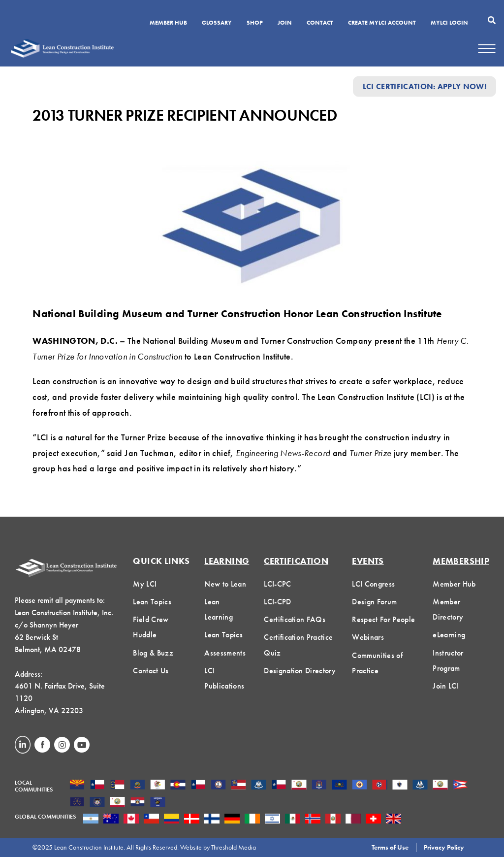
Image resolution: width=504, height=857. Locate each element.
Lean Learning (219, 609)
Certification (296, 561)
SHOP (255, 23)
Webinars (368, 637)
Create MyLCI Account (382, 23)
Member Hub (168, 23)
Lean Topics (152, 602)
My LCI (145, 584)
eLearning (449, 635)
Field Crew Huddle (151, 627)
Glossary (217, 23)
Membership (461, 561)
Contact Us (151, 671)
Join (285, 23)
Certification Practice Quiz (298, 645)
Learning (227, 561)
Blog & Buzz (153, 653)
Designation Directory (300, 671)
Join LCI (446, 686)
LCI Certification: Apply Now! (425, 86)
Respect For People (383, 619)
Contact (320, 23)
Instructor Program (448, 660)
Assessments (225, 653)
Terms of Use (390, 847)
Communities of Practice (377, 663)
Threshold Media (234, 847)
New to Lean (225, 584)
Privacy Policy (444, 847)
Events (368, 561)
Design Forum (374, 602)
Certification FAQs (295, 619)
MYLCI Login (449, 23)
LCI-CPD (277, 602)
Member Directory (448, 609)
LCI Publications (224, 678)
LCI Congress (373, 584)
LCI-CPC (277, 584)
